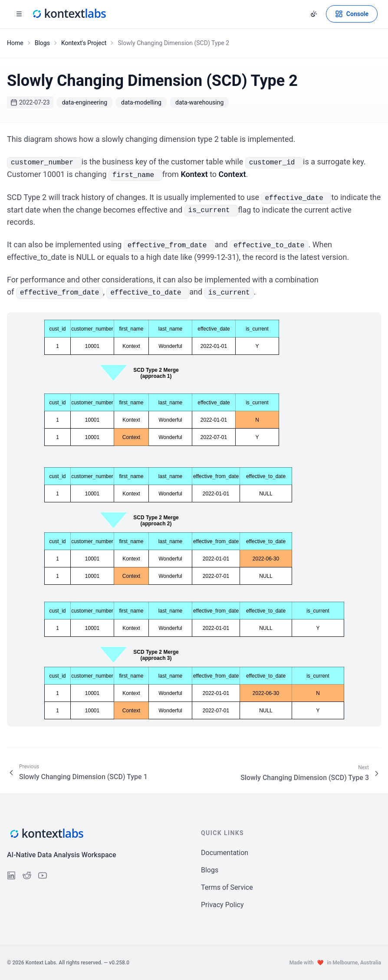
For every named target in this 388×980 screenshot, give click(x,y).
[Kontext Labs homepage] (69, 14)
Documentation (225, 853)
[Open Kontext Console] (352, 14)
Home (15, 43)
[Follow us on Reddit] (27, 875)
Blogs (42, 43)
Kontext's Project (84, 43)
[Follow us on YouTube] (43, 875)
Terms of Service (227, 887)
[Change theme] (314, 14)
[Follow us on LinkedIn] (11, 875)
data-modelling (141, 102)
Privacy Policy (222, 905)
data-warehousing (199, 102)
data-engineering (85, 102)
